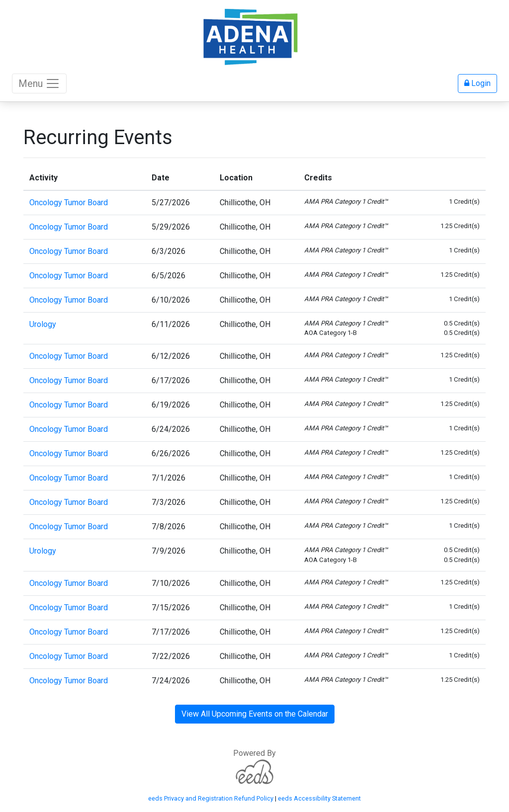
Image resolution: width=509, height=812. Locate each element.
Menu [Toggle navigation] (39, 83)
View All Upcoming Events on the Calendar (255, 714)
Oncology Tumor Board (69, 203)
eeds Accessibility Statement (319, 798)
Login (477, 83)
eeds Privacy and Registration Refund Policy (211, 798)
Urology (43, 324)
